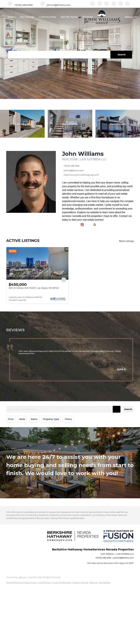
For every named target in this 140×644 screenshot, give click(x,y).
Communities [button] (48, 17)
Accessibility (105, 583)
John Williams (83, 154)
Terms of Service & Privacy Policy (21, 583)
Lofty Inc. (22, 577)
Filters (68, 419)
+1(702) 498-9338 (103, 558)
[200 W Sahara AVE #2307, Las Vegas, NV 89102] (37, 263)
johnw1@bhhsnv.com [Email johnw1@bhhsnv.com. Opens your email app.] (124, 558)
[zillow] (107, 5)
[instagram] (114, 5)
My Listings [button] (27, 17)
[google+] (128, 5)
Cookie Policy (45, 583)
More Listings (126, 241)
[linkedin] (100, 5)
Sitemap (94, 583)
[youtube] (121, 5)
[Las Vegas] (22, 124)
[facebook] (93, 5)
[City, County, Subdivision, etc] (63, 409)
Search (128, 409)
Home (12, 17)
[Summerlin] (70, 124)
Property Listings (80, 583)
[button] (121, 55)
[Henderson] (118, 124)
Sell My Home (69, 17)
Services (88, 17)
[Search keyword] (59, 55)
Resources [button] (131, 17)
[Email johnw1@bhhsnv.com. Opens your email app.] (55, 5)
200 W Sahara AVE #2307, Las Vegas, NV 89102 (34, 288)
